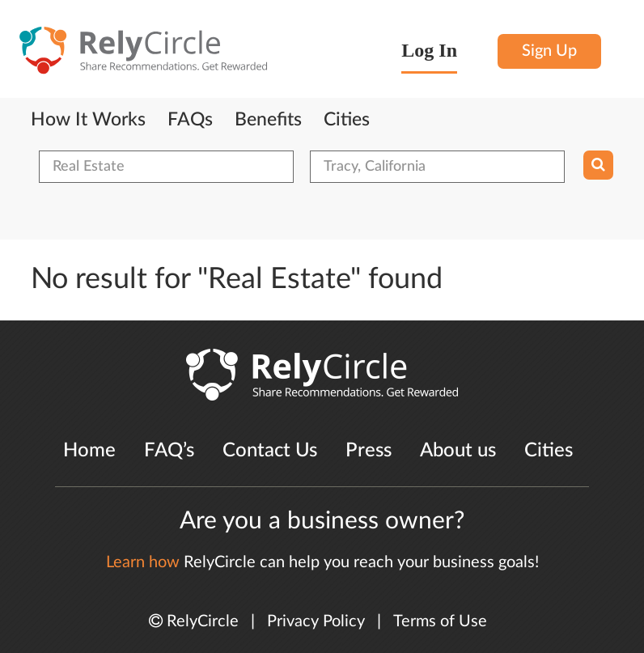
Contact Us (270, 451)
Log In (429, 50)
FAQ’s (169, 451)
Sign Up (549, 51)
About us (458, 451)
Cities (347, 120)
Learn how (143, 562)
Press (369, 451)
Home (89, 451)
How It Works (88, 120)
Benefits (268, 120)
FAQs (190, 120)
